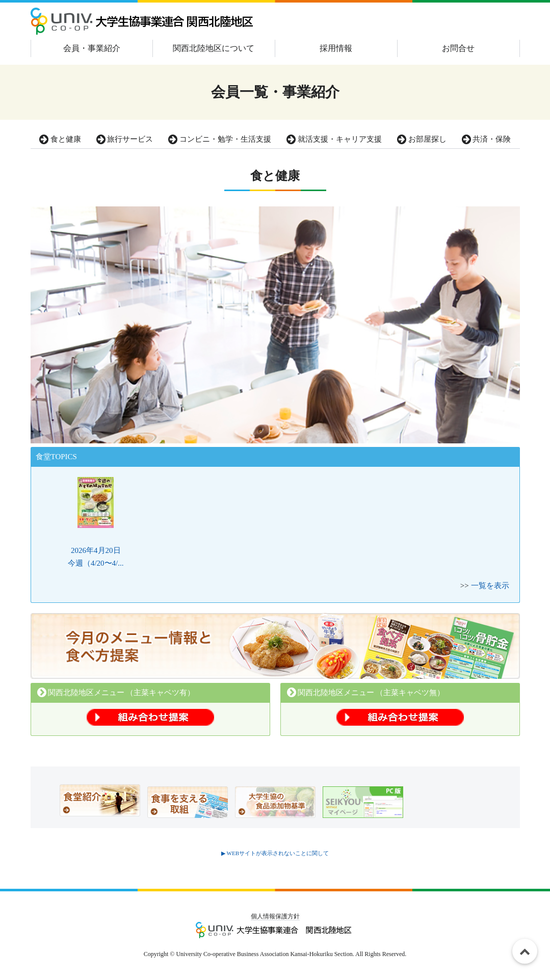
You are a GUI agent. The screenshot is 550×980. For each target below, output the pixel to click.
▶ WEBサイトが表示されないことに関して (275, 853)
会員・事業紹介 (92, 48)
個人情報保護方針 (275, 916)
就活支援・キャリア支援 (334, 139)
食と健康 (60, 139)
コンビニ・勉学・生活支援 (220, 139)
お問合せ (458, 48)
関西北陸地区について (214, 48)
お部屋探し (422, 139)
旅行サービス (125, 139)
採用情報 (336, 48)
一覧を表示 (490, 586)
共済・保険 (487, 139)
